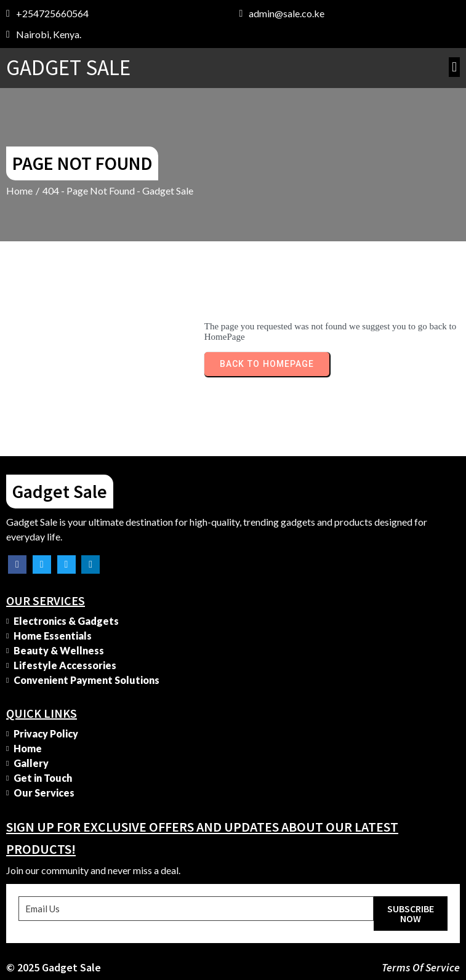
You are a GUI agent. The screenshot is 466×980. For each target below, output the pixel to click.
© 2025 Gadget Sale (54, 967)
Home (19, 191)
